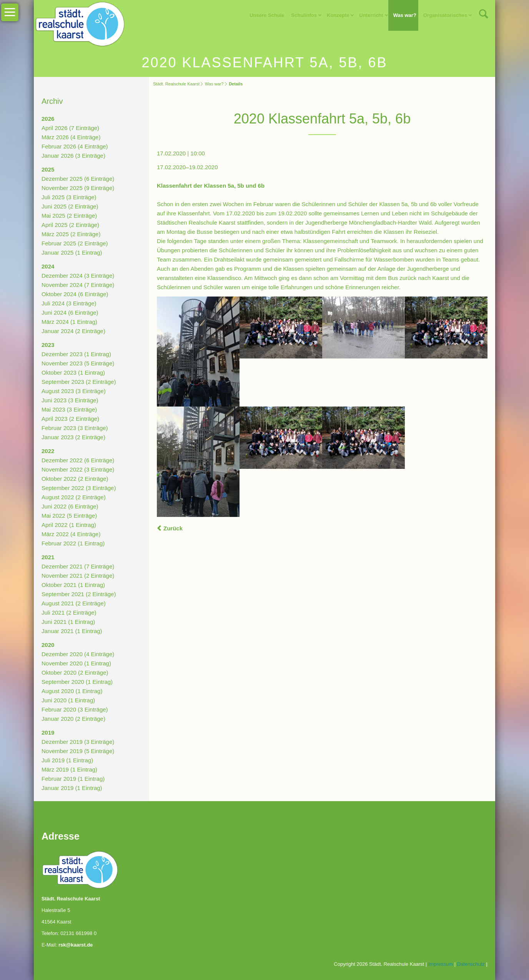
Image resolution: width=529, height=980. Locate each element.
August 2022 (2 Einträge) (74, 497)
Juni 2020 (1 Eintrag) (68, 700)
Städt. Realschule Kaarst (176, 84)
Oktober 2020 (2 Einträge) (75, 672)
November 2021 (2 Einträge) (78, 576)
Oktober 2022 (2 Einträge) (75, 479)
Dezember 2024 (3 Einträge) (78, 276)
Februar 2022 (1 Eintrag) (73, 543)
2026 (48, 119)
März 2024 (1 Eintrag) (69, 322)
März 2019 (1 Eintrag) (69, 769)
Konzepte (338, 15)
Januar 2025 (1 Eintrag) (72, 252)
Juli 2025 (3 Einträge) (69, 197)
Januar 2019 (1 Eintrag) (72, 788)
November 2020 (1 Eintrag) (76, 663)
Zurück (173, 528)
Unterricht (371, 15)
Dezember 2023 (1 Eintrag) (76, 354)
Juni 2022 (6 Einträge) (70, 506)
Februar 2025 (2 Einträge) (75, 243)
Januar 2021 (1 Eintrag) (72, 631)
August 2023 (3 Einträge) (74, 391)
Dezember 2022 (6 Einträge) (78, 460)
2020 (48, 645)
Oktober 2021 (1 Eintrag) (73, 585)
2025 (48, 169)
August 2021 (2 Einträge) (74, 603)
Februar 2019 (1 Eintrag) (73, 779)
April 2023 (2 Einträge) (70, 419)
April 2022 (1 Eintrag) (69, 525)
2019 (48, 732)
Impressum (441, 964)
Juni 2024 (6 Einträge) (70, 312)
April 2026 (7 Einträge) (70, 128)
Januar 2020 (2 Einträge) (73, 719)
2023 (48, 345)
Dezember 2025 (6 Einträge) (78, 179)
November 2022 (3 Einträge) (78, 469)
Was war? (405, 15)
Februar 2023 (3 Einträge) (75, 428)
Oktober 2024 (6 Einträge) (75, 294)
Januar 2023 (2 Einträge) (73, 437)
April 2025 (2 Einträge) (70, 225)
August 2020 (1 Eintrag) (72, 691)
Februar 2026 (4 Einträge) (75, 146)
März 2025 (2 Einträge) (71, 234)
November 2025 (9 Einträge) (78, 188)
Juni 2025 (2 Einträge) (70, 206)
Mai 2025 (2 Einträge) (69, 216)
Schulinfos (304, 15)
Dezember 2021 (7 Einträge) (78, 566)
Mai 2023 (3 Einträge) (69, 409)
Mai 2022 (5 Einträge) (69, 516)
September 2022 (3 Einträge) (79, 488)
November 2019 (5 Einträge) (78, 751)
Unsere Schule (267, 15)
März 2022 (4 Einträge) (71, 534)
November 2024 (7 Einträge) (78, 285)
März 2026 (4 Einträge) (71, 137)
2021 (48, 557)
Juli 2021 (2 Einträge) (69, 612)
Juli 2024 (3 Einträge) (69, 303)
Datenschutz (471, 964)
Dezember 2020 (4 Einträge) (78, 654)
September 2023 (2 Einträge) (79, 382)
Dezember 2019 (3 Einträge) (78, 742)
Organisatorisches (445, 15)
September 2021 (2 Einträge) (79, 594)
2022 (48, 451)
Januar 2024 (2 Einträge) (73, 331)
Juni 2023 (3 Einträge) (70, 400)
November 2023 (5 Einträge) (78, 363)
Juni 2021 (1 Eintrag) (68, 622)
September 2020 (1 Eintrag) (77, 682)
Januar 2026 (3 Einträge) (73, 156)
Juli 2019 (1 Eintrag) (67, 760)
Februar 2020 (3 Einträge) (75, 709)
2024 (48, 266)
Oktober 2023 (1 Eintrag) (73, 372)
